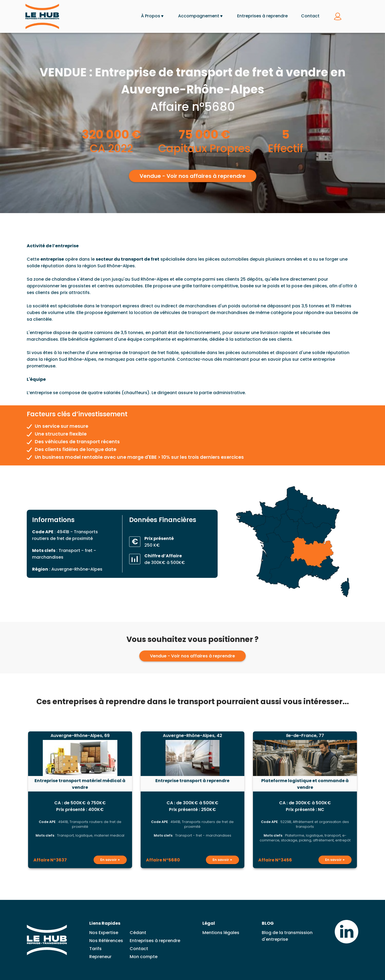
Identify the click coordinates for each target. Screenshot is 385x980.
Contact (310, 16)
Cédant (138, 933)
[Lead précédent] (16, 800)
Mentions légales (221, 933)
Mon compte (144, 957)
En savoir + (110, 860)
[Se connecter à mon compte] (338, 17)
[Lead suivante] (369, 800)
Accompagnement (199, 16)
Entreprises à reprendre (262, 16)
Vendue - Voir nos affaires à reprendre (193, 176)
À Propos (151, 16)
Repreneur (100, 957)
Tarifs (95, 949)
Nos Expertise (104, 933)
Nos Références (106, 941)
